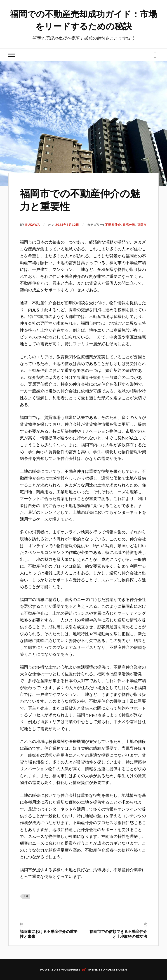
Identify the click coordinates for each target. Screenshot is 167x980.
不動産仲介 (113, 225)
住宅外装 (129, 225)
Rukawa (33, 225)
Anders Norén (115, 970)
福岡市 (142, 225)
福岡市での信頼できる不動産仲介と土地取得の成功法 (118, 934)
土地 (26, 896)
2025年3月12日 (67, 225)
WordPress (71, 970)
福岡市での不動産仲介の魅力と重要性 (80, 199)
